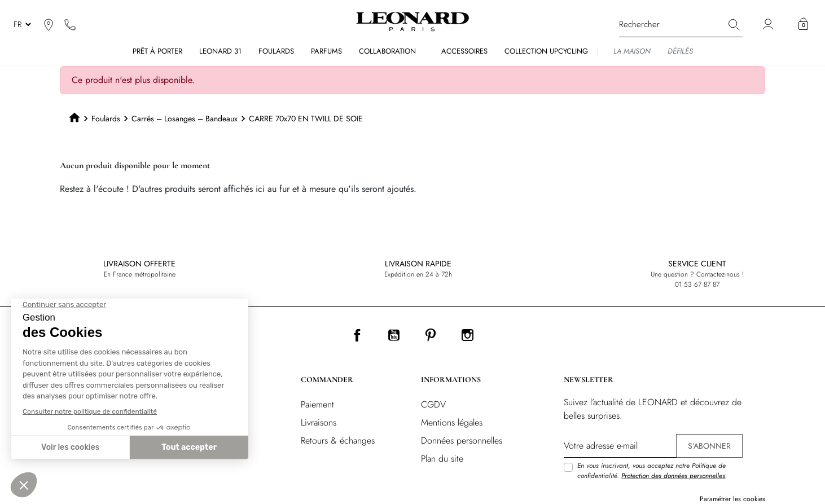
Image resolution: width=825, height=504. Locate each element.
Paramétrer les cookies (732, 499)
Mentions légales (452, 422)
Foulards (106, 119)
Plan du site (442, 459)
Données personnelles (462, 441)
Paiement (317, 404)
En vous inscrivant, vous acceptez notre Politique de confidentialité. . (652, 471)
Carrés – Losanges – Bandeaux (185, 119)
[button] (803, 24)
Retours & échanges (338, 441)
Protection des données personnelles (673, 476)
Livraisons (319, 422)
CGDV (433, 404)
